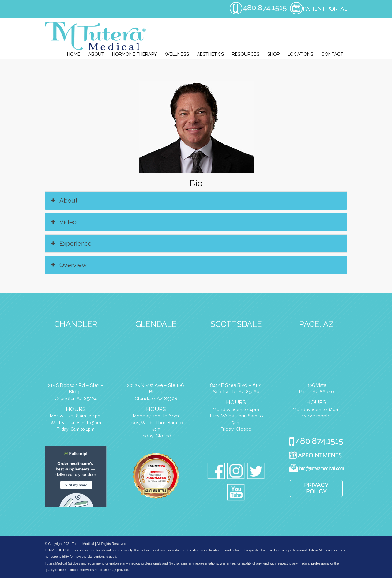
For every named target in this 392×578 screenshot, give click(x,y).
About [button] (64, 201)
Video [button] (63, 222)
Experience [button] (71, 244)
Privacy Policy (316, 488)
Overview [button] (68, 265)
